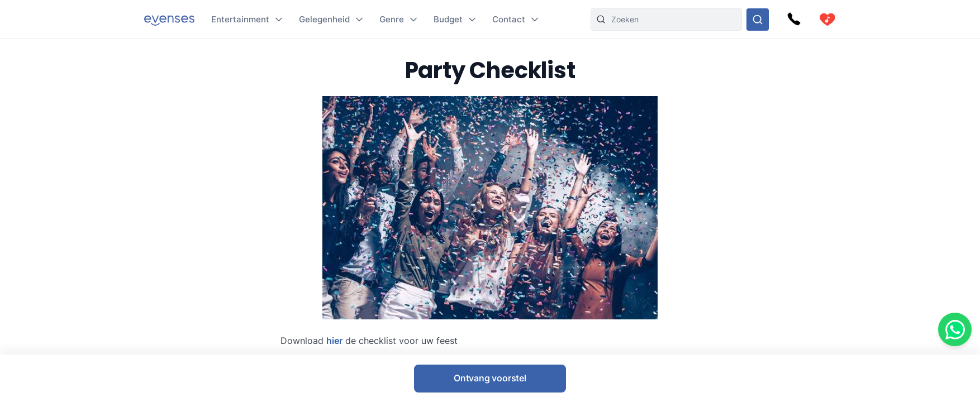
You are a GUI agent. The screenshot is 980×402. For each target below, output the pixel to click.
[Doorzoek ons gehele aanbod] (758, 20)
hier (334, 341)
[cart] (827, 20)
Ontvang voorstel (490, 378)
